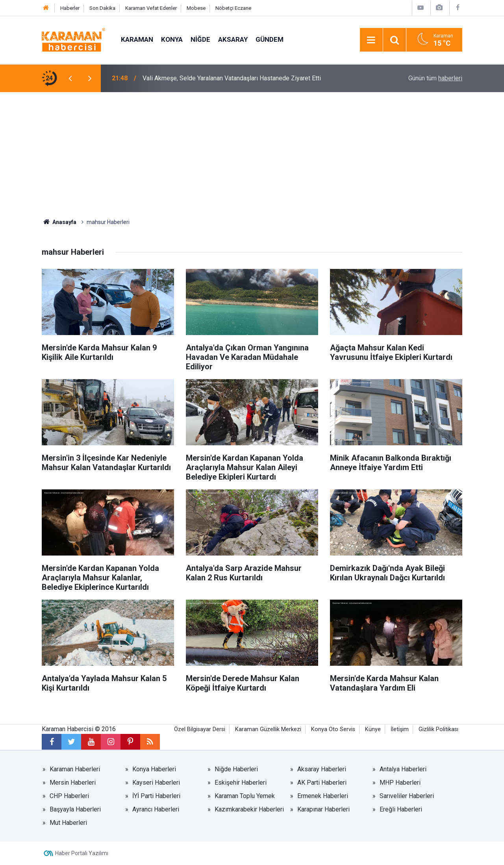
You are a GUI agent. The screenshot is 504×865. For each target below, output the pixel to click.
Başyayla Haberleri (75, 809)
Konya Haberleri (154, 769)
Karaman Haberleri (75, 769)
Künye (373, 729)
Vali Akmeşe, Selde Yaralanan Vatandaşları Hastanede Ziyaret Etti (232, 78)
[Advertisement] (252, 151)
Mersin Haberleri (73, 783)
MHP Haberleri (400, 783)
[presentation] (70, 78)
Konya (172, 39)
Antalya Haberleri (403, 769)
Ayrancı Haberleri (156, 809)
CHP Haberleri (69, 796)
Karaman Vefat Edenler (151, 8)
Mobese (196, 8)
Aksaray (233, 39)
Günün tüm (435, 78)
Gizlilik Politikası (438, 729)
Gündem (270, 39)
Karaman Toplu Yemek (245, 796)
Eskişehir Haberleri (241, 783)
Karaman (137, 39)
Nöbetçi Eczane (233, 8)
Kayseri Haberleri (156, 783)
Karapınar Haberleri (323, 809)
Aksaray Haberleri (322, 769)
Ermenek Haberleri (323, 796)
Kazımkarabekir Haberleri (249, 809)
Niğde (200, 39)
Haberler (70, 8)
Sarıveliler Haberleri (407, 796)
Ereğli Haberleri (401, 809)
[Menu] (371, 40)
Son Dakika (102, 8)
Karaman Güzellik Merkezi (268, 729)
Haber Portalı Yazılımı (82, 853)
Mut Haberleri (68, 823)
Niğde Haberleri (236, 769)
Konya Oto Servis (333, 729)
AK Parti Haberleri (322, 783)
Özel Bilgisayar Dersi (200, 729)
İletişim (400, 729)
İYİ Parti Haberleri (156, 796)
